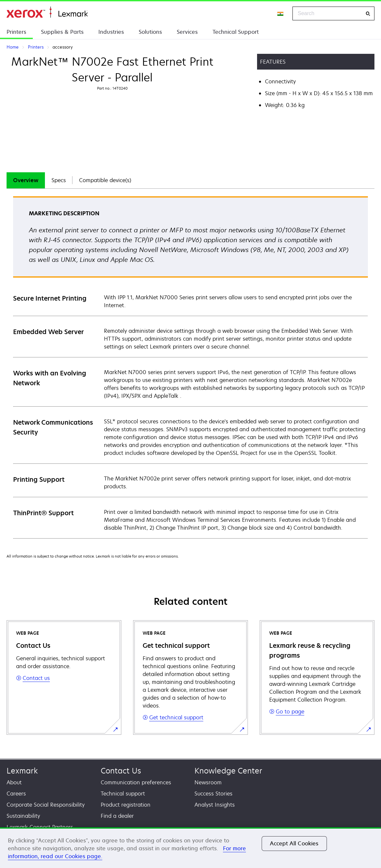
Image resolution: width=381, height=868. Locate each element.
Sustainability (23, 816)
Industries (111, 32)
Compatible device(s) (105, 180)
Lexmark (22, 771)
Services (187, 32)
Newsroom (208, 782)
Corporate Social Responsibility (46, 805)
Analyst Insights (215, 805)
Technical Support (236, 32)
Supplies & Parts (62, 32)
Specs (59, 180)
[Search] (368, 14)
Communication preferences (136, 782)
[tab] (26, 180)
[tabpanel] (190, 367)
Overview (26, 180)
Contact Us (121, 771)
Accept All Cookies (294, 843)
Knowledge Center (228, 771)
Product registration (126, 805)
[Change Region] (281, 13)
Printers (16, 32)
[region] (190, 848)
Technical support (123, 794)
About (14, 782)
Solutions (150, 32)
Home (47, 12)
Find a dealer (117, 816)
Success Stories (213, 794)
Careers (16, 794)
